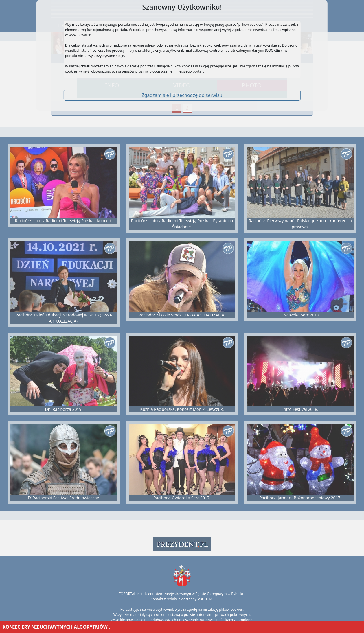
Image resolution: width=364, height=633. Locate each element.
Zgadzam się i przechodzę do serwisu (182, 95)
